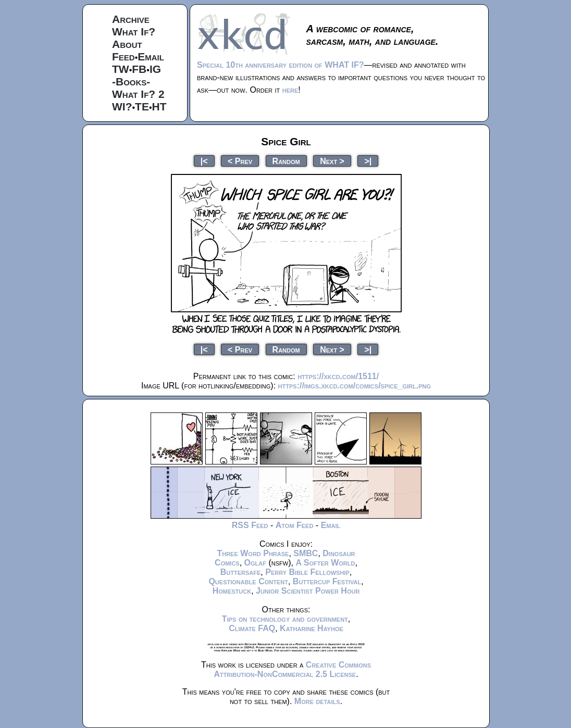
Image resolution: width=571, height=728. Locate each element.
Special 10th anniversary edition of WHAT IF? (280, 65)
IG (155, 69)
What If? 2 (138, 94)
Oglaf (255, 563)
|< (204, 161)
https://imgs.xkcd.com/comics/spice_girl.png (355, 386)
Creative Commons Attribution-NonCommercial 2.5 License (292, 669)
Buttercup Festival (327, 581)
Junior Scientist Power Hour (308, 591)
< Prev (240, 161)
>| (368, 161)
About (127, 44)
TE (142, 106)
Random (286, 161)
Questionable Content (248, 581)
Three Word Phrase (253, 553)
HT (159, 106)
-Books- (131, 81)
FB (139, 69)
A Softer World (325, 563)
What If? (134, 32)
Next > (332, 161)
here (290, 90)
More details (317, 701)
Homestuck (232, 591)
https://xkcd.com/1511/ (338, 376)
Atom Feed (295, 525)
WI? (122, 106)
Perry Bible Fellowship (307, 572)
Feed (123, 57)
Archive (131, 19)
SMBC (306, 553)
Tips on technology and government (285, 619)
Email (151, 57)
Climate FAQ (252, 628)
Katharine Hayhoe (312, 628)
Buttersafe (241, 572)
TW (121, 69)
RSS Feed (250, 525)
